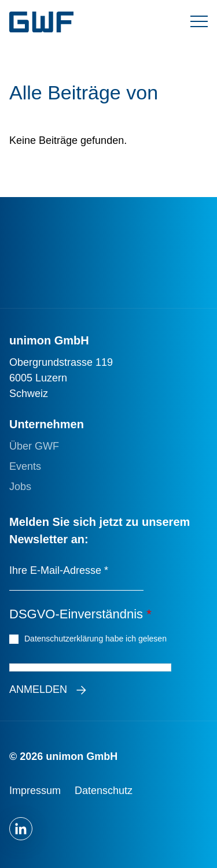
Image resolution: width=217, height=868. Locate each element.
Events (25, 466)
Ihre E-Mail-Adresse (59, 570)
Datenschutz (104, 791)
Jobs (20, 487)
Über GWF (34, 446)
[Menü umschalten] (199, 22)
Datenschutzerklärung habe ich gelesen (97, 638)
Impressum (35, 791)
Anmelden (38, 689)
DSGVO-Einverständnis (80, 614)
